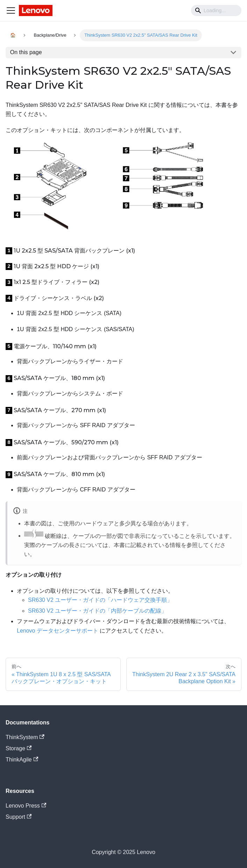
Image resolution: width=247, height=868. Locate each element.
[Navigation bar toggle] (11, 10)
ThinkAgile (22, 760)
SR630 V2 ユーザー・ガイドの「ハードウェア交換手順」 (100, 600)
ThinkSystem (25, 737)
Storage (19, 748)
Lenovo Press (26, 806)
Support (19, 817)
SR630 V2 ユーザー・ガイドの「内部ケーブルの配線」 (97, 611)
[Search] (216, 10)
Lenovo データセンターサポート (58, 631)
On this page (26, 52)
